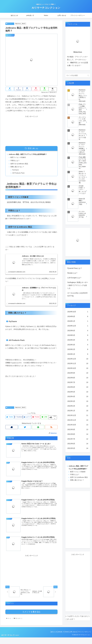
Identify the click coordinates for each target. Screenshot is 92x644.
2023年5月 (78, 335)
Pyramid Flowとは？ (75, 268)
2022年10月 (78, 368)
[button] (88, 75)
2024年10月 (78, 312)
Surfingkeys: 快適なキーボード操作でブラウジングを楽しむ (78, 285)
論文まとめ (48, 638)
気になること (10, 24)
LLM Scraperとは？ (74, 278)
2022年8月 (78, 378)
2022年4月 (78, 397)
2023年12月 (78, 326)
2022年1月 (78, 411)
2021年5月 (78, 448)
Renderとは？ (72, 273)
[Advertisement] (31, 130)
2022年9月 (78, 373)
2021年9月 (78, 430)
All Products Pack (19, 174)
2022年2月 (78, 406)
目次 (30, 148)
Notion (64, 638)
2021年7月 (78, 439)
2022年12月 (78, 359)
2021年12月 (78, 415)
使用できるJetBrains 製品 (20, 164)
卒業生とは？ (16, 161)
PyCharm (16, 171)
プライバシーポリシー (83, 638)
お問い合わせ (71, 638)
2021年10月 (78, 425)
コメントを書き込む (31, 614)
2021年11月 (78, 420)
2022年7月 (78, 382)
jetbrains (18, 24)
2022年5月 (78, 392)
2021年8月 (78, 434)
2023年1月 (78, 354)
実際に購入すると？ (18, 167)
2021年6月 (78, 444)
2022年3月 (78, 401)
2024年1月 (78, 321)
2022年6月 (78, 387)
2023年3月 (78, 345)
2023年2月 (78, 349)
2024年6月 (78, 316)
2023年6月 (78, 331)
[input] (78, 75)
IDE (24, 24)
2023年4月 (78, 340)
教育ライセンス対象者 (19, 158)
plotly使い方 (57, 638)
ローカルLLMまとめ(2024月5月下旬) (77, 294)
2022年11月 (78, 364)
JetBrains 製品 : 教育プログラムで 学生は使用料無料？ (29, 155)
